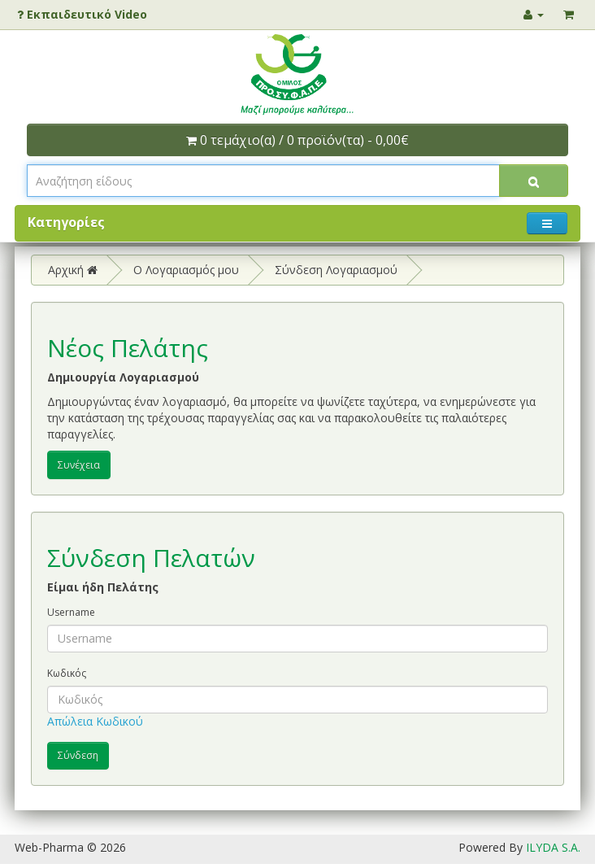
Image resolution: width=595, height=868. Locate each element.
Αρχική (73, 270)
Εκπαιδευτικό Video (82, 14)
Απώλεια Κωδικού (95, 721)
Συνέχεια (79, 465)
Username (71, 612)
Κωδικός (67, 673)
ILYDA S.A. (553, 847)
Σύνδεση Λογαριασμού (336, 270)
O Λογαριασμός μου (186, 270)
